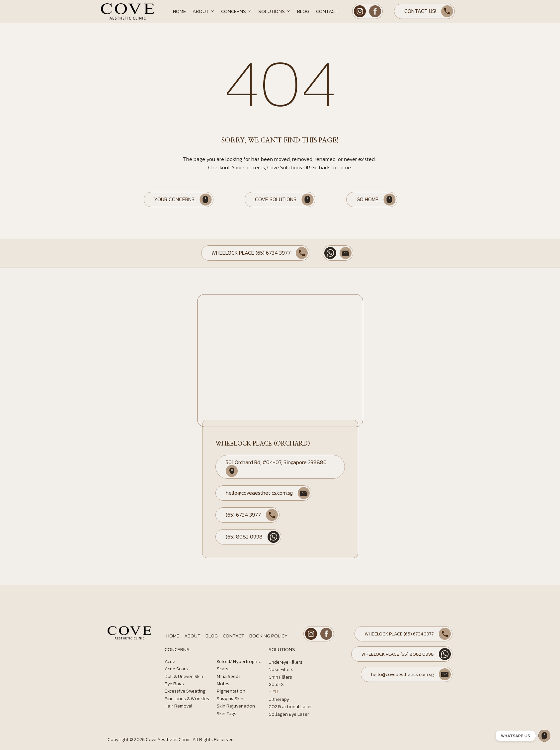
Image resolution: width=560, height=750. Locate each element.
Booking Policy (268, 636)
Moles (223, 684)
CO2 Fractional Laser (290, 707)
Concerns (236, 11)
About (203, 11)
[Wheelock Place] (544, 736)
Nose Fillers (281, 669)
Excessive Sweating (185, 691)
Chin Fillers (280, 677)
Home (179, 11)
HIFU (273, 692)
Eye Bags (174, 684)
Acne (170, 662)
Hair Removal (179, 706)
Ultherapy (279, 699)
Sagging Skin (230, 699)
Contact (327, 11)
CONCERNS (177, 649)
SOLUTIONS (282, 649)
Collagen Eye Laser (289, 714)
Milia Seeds (229, 676)
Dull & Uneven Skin (184, 676)
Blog (303, 11)
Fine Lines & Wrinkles (187, 699)
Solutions (274, 11)
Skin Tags (227, 714)
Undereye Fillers (285, 662)
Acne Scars (176, 669)
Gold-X (276, 684)
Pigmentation (231, 691)
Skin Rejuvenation (236, 706)
